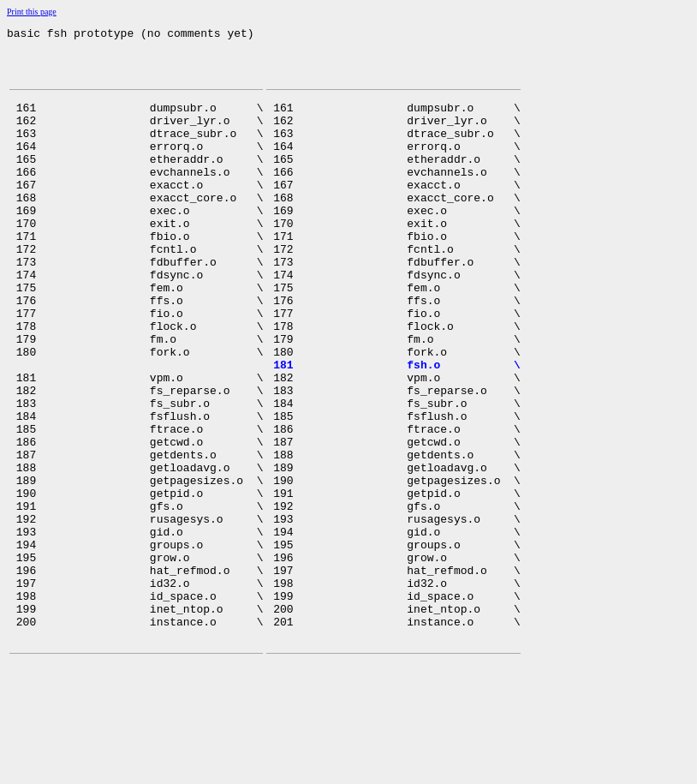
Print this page (32, 12)
